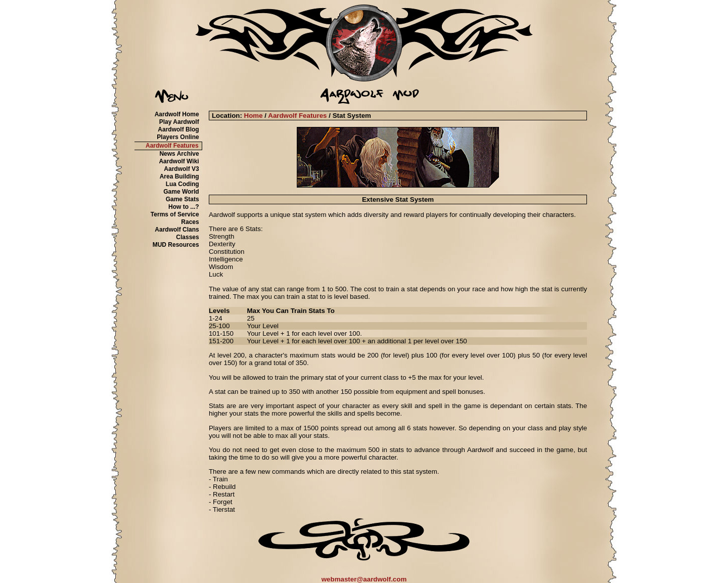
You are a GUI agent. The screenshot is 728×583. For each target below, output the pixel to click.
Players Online (178, 137)
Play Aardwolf (179, 122)
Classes (187, 237)
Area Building (179, 176)
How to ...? (184, 207)
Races (190, 222)
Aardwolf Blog (178, 129)
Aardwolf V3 (181, 169)
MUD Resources (176, 245)
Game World (181, 192)
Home (254, 116)
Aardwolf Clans (177, 230)
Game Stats (183, 199)
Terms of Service (175, 214)
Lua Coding (183, 184)
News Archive (179, 154)
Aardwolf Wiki (179, 161)
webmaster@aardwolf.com (364, 579)
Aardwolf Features (172, 146)
